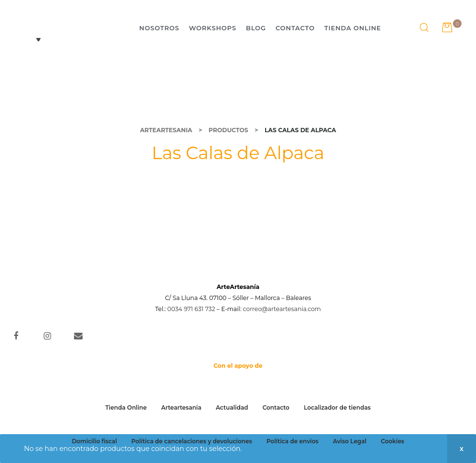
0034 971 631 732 (191, 309)
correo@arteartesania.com (282, 309)
